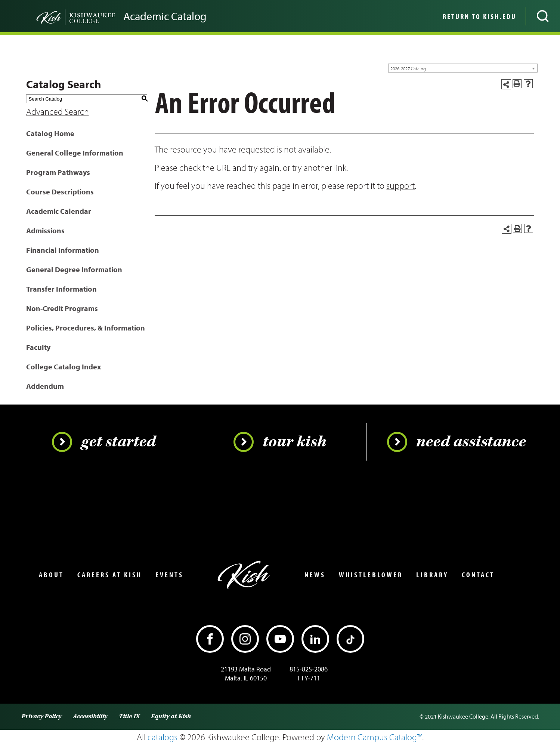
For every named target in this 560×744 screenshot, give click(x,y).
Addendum (45, 386)
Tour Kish (280, 442)
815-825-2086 (309, 669)
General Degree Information (74, 269)
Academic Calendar (59, 211)
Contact (478, 575)
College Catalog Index (64, 367)
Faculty (38, 347)
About (51, 575)
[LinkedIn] (315, 639)
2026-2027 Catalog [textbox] (408, 68)
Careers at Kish (110, 575)
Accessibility (90, 716)
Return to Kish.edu (479, 16)
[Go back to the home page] (64, 16)
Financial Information (63, 250)
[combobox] (463, 68)
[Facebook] (210, 639)
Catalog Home (50, 133)
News (315, 575)
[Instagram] (245, 639)
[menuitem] (479, 16)
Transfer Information (61, 289)
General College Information (75, 153)
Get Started (104, 442)
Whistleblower (371, 575)
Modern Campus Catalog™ (375, 737)
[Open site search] (543, 16)
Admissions (45, 230)
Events (169, 575)
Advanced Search (58, 111)
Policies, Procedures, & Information (86, 328)
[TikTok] (350, 639)
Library (432, 575)
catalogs (163, 737)
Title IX (129, 716)
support (400, 185)
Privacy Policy (41, 716)
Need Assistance (457, 442)
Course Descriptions (60, 192)
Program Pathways (58, 172)
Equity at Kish (171, 716)
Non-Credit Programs (62, 308)
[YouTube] (280, 639)
